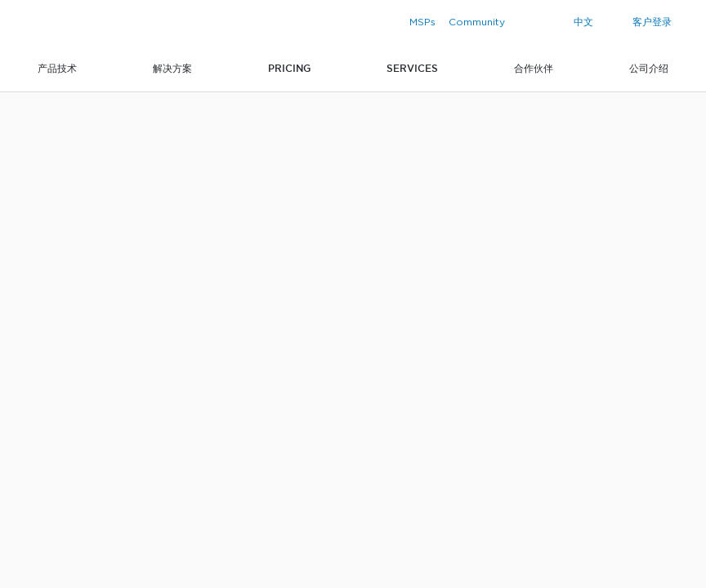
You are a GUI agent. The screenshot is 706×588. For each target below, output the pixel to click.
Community (477, 22)
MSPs (422, 22)
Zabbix (69, 24)
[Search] (551, 22)
